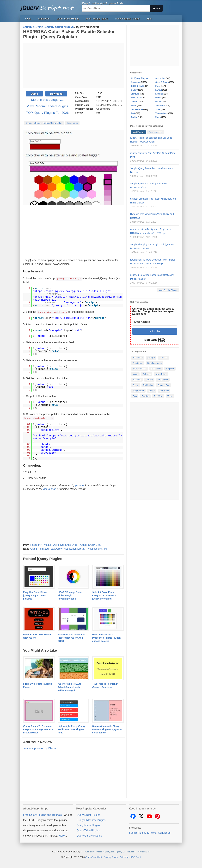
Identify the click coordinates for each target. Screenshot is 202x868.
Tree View (158, 396)
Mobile (159, 98)
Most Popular (138, 132)
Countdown (138, 363)
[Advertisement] (73, 65)
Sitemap (124, 856)
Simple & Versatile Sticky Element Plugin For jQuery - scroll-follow (107, 729)
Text (133, 113)
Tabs (135, 396)
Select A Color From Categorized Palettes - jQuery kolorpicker (104, 595)
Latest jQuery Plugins (68, 19)
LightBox (135, 94)
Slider (134, 106)
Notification (148, 385)
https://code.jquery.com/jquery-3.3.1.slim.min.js (72, 291)
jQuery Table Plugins (88, 830)
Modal (135, 374)
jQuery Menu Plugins (88, 825)
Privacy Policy (111, 856)
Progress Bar (163, 385)
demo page (50, 489)
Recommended (156, 132)
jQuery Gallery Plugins (89, 835)
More (62, 835)
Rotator (159, 102)
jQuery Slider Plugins (88, 814)
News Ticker (161, 374)
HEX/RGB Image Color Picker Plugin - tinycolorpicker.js (70, 595)
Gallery (134, 90)
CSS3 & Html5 (138, 86)
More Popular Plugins (168, 290)
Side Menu (164, 391)
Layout (159, 90)
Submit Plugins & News (142, 832)
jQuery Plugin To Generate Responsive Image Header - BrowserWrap (38, 729)
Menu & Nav (137, 98)
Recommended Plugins (127, 19)
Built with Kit (155, 340)
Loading (159, 94)
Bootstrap (137, 380)
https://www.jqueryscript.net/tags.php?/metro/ (84, 435)
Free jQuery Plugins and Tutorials (48, 6)
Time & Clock (162, 113)
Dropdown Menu (154, 363)
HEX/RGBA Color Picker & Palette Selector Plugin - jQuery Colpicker (69, 34)
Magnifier (170, 369)
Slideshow (160, 106)
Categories (44, 19)
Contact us (164, 832)
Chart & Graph (162, 82)
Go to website (103, 109)
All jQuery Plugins (139, 78)
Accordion (160, 78)
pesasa (80, 485)
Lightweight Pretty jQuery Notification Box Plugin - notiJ (72, 729)
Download (56, 94)
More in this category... (47, 100)
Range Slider (138, 391)
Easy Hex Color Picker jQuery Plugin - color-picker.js (35, 595)
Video (170, 396)
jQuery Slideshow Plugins (91, 820)
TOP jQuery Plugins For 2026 (48, 113)
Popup (136, 385)
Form (158, 86)
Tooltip (134, 117)
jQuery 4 (151, 358)
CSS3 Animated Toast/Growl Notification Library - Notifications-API (69, 548)
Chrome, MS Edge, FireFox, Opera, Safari (44, 123)
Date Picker (156, 369)
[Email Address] (155, 322)
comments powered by (39, 748)
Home (28, 19)
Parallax (149, 380)
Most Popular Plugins (97, 19)
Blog (149, 19)
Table (158, 109)
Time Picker (163, 380)
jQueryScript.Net (94, 856)
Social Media (137, 109)
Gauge (152, 391)
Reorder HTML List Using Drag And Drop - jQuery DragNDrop (66, 544)
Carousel (164, 358)
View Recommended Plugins (47, 106)
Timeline (145, 396)
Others (134, 102)
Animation (136, 82)
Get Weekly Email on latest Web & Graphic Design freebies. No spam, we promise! (154, 311)
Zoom (158, 117)
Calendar (147, 374)
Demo (34, 94)
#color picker (72, 123)
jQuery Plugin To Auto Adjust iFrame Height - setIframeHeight (70, 687)
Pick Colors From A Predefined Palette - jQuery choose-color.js (107, 637)
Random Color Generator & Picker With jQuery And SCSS (72, 637)
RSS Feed (136, 856)
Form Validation (139, 369)
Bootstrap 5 (138, 358)
